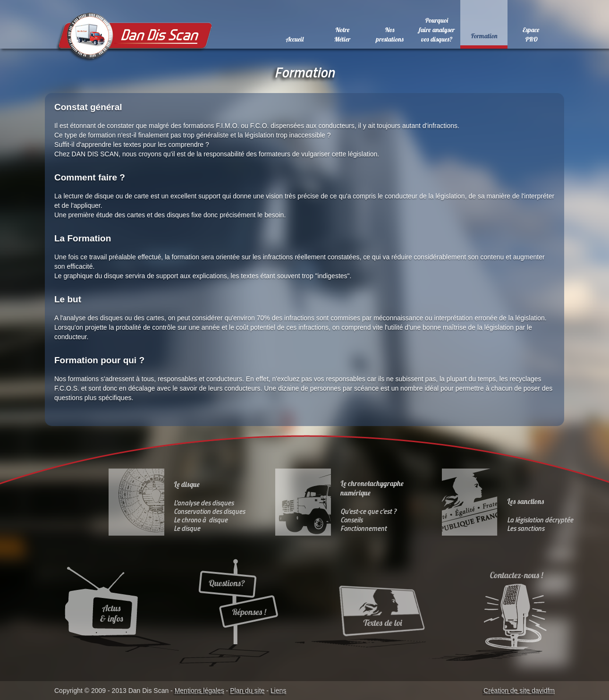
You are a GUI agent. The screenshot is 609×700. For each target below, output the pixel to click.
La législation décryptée (540, 520)
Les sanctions (526, 528)
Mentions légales (199, 691)
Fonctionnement (364, 528)
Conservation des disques (209, 511)
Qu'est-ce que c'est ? (368, 511)
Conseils (351, 520)
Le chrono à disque (201, 520)
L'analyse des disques (204, 503)
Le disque (187, 528)
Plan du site (247, 691)
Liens (278, 691)
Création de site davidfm (519, 691)
